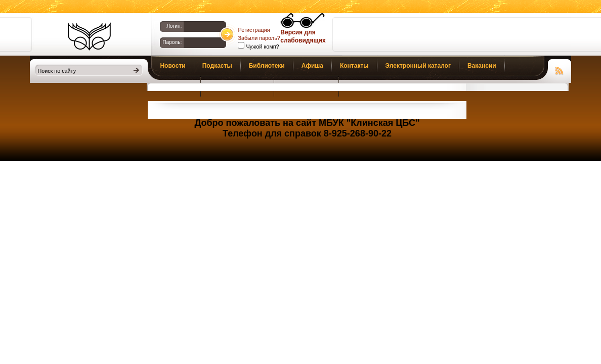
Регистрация (254, 30)
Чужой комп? (262, 47)
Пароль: (172, 42)
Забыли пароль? (259, 38)
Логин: (174, 26)
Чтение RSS (560, 69)
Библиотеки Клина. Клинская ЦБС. (89, 36)
